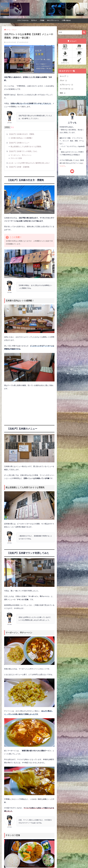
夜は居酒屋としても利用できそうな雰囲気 (26, 147)
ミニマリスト (79, 47)
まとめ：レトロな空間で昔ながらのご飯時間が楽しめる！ (29, 163)
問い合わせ (66, 20)
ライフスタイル (23, 20)
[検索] (84, 32)
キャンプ (65, 54)
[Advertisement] (29, 406)
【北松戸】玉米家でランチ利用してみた (23, 151)
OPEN (7, 127)
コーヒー (79, 54)
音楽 (42, 20)
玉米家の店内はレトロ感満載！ (22, 138)
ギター (79, 61)
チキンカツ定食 (16, 158)
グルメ (34, 20)
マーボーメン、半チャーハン (21, 155)
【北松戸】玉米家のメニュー (19, 143)
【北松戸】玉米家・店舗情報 (19, 167)
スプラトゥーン (53, 20)
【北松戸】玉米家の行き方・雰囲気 (21, 134)
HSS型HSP (65, 47)
